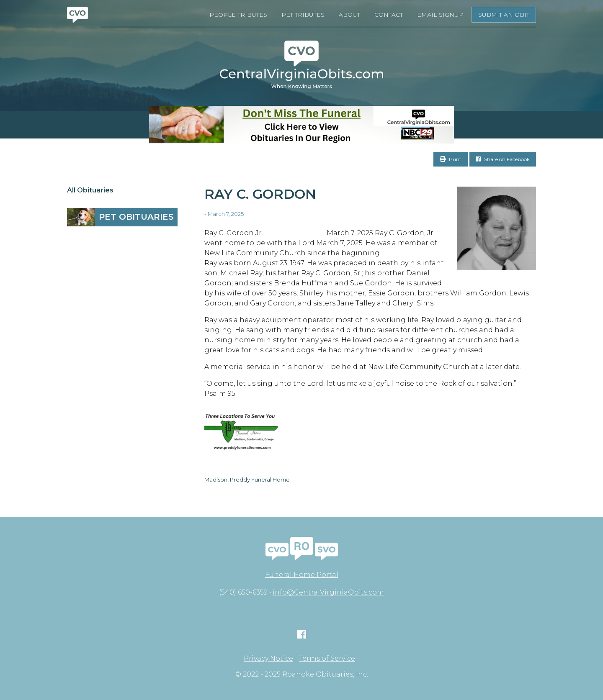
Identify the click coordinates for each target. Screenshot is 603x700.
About (349, 15)
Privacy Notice (268, 659)
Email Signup (440, 15)
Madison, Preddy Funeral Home (247, 479)
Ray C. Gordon (260, 194)
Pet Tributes (303, 15)
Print (451, 159)
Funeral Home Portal (302, 575)
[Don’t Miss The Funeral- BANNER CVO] (301, 125)
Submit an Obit (504, 15)
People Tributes (238, 15)
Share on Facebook (503, 159)
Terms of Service (327, 659)
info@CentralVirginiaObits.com (328, 592)
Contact (389, 15)
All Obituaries (90, 190)
